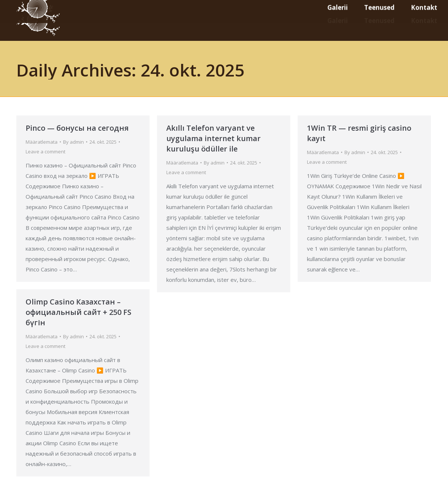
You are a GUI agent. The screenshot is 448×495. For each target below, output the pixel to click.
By (73, 142)
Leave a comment (45, 152)
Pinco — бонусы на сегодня (77, 128)
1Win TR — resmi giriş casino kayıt (359, 133)
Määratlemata (42, 142)
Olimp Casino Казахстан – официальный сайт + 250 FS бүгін (79, 312)
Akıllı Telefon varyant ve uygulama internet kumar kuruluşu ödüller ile (213, 138)
